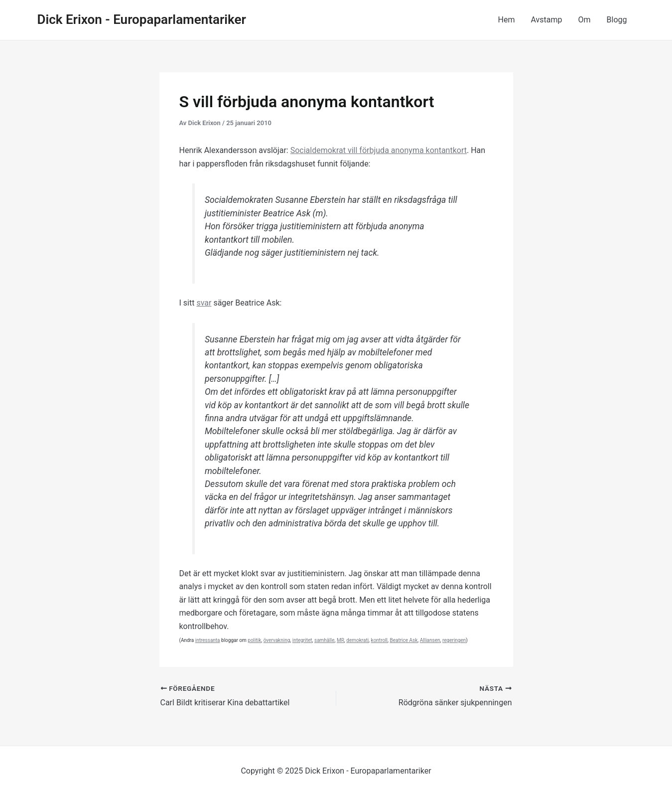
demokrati (357, 640)
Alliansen (430, 640)
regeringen (454, 640)
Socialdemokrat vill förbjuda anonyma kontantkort (379, 150)
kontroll (379, 640)
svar (204, 303)
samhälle (324, 640)
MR (340, 640)
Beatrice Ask (403, 640)
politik (254, 640)
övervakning (277, 640)
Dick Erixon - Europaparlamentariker (142, 19)
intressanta (208, 640)
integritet (302, 640)
